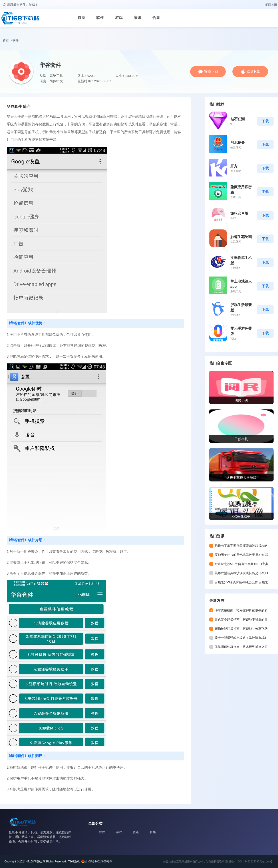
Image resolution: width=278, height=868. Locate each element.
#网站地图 (271, 5)
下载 (265, 121)
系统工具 (56, 76)
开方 (234, 166)
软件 (100, 18)
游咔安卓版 (239, 213)
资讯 (137, 18)
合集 (156, 18)
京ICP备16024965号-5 (98, 862)
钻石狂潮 (238, 119)
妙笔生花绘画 (241, 237)
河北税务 (238, 143)
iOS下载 (253, 71)
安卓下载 (211, 71)
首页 (81, 18)
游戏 (119, 18)
